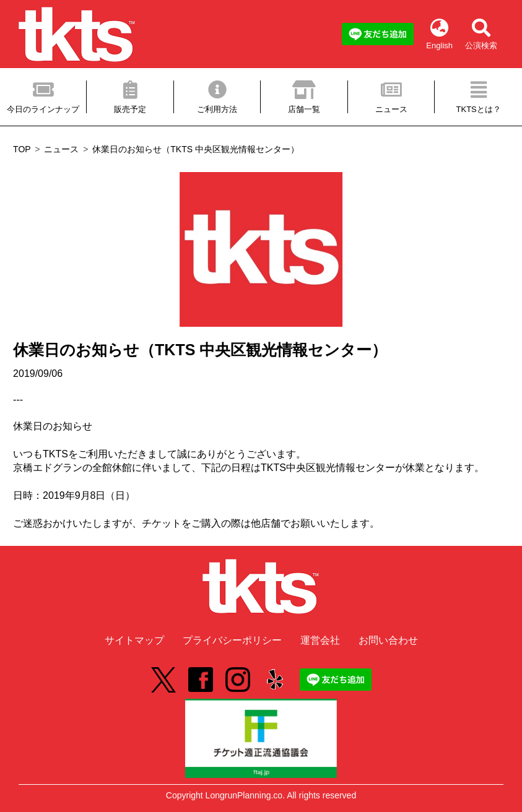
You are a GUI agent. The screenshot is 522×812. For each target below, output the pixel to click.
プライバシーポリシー (232, 640)
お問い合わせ (388, 640)
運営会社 (320, 640)
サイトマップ (134, 640)
